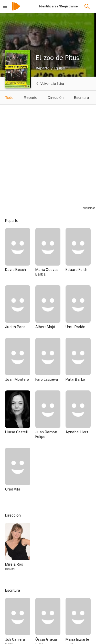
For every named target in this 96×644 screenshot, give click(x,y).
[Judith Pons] (20, 312)
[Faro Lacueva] (50, 364)
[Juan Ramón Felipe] (50, 419)
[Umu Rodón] (78, 312)
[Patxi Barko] (78, 364)
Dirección (56, 97)
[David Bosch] (20, 257)
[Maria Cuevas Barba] (50, 257)
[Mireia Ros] (18, 549)
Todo (9, 97)
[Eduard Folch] (78, 257)
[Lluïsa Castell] (20, 419)
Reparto (31, 97)
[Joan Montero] (20, 364)
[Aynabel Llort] (78, 419)
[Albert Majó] (50, 312)
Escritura (81, 97)
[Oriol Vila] (18, 474)
